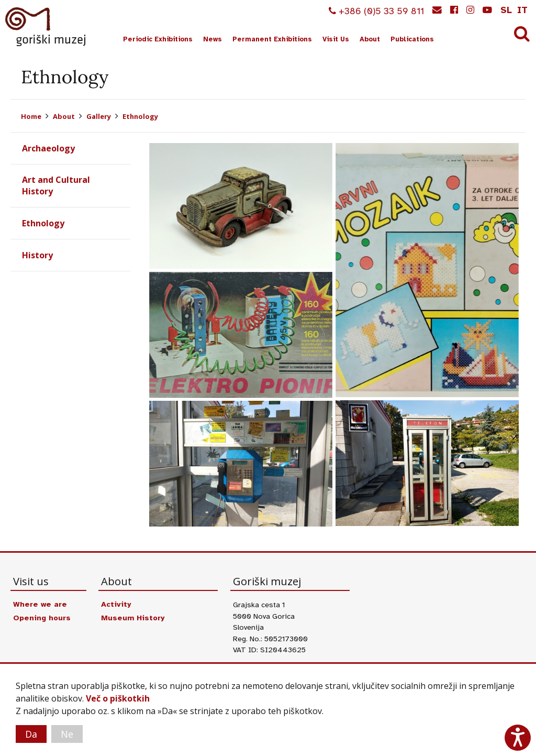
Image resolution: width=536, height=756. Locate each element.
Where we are (40, 604)
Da (31, 734)
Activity (116, 604)
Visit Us (336, 39)
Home (31, 116)
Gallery (99, 116)
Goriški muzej (46, 27)
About (370, 39)
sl (506, 10)
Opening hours (42, 618)
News (213, 39)
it (522, 10)
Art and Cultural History (56, 185)
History (37, 255)
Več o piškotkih (118, 698)
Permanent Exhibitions (272, 39)
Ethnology (140, 116)
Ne (67, 734)
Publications (412, 39)
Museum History (133, 618)
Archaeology (48, 148)
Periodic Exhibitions (158, 39)
